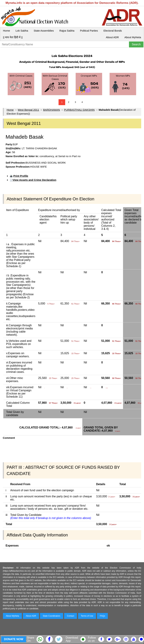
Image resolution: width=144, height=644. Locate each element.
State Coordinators (52, 616)
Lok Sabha (22, 31)
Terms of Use (87, 616)
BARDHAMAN (52, 110)
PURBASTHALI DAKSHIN (79, 110)
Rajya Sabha (67, 31)
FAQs (102, 616)
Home (6, 31)
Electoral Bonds (113, 31)
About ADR (112, 37)
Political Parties (89, 31)
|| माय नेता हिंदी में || (13, 37)
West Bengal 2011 (28, 110)
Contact (71, 616)
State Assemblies (44, 31)
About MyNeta (133, 37)
